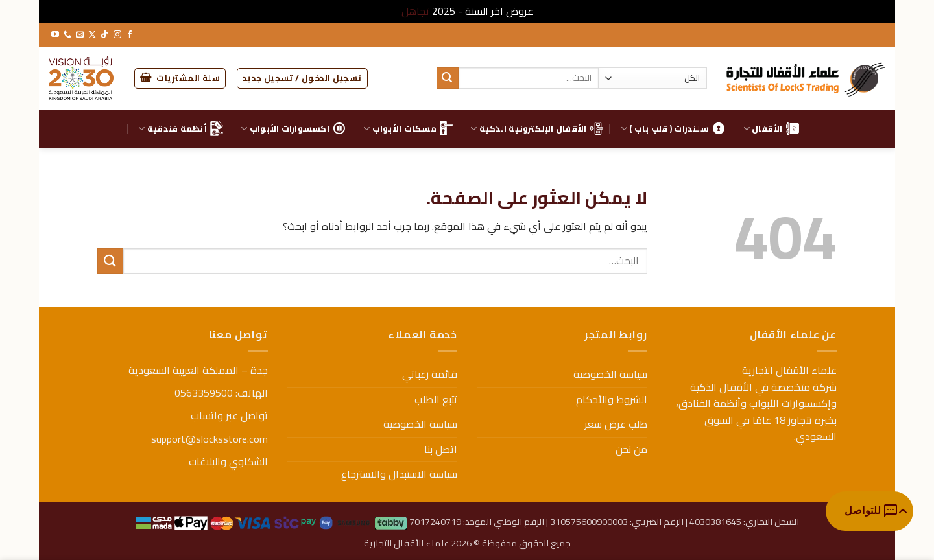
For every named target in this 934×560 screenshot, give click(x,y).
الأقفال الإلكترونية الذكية (536, 128)
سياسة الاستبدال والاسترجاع (399, 474)
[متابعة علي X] (92, 35)
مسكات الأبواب (408, 128)
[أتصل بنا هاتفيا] (67, 35)
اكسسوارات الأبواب (293, 128)
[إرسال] (448, 78)
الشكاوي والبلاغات (228, 461)
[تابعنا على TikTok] (104, 35)
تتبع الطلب (436, 399)
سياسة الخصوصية (610, 374)
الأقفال (771, 128)
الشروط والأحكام (612, 399)
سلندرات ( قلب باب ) (673, 128)
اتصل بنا (441, 449)
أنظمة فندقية (181, 128)
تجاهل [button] (415, 11)
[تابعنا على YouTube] (55, 35)
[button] (302, 78)
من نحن (631, 449)
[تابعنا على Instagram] (117, 35)
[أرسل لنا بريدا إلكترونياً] (80, 35)
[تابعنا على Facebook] (130, 35)
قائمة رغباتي (430, 374)
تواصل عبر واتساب (229, 415)
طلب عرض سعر (616, 424)
